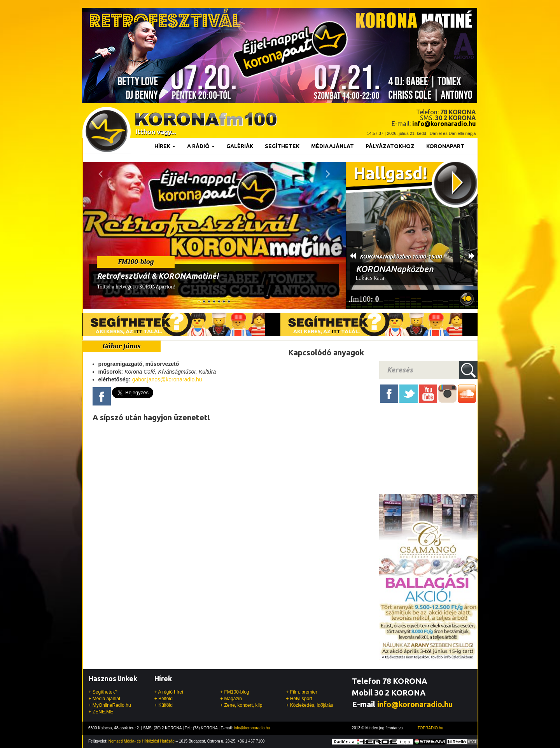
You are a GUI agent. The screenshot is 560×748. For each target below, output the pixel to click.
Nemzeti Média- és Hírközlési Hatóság (142, 741)
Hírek (165, 146)
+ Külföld (164, 705)
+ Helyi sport (299, 699)
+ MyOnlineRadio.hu (110, 705)
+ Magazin (231, 699)
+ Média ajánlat (105, 699)
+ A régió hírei (169, 692)
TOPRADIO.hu (430, 728)
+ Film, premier (301, 692)
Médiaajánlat (332, 146)
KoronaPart (445, 146)
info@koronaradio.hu (415, 704)
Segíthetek (282, 146)
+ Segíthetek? (103, 692)
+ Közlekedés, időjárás (309, 705)
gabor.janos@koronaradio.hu (167, 379)
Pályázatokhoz (390, 146)
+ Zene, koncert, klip (241, 705)
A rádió (201, 146)
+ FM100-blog (234, 692)
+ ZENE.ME (101, 712)
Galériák (240, 146)
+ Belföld (164, 699)
